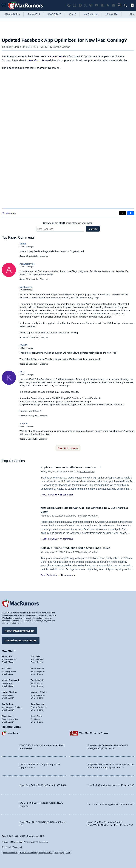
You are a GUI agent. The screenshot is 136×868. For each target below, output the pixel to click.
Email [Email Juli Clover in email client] (4, 673)
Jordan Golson (62, 47)
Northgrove (26, 287)
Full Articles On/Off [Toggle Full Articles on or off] (28, 852)
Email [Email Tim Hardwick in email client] (33, 685)
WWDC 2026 (54, 14)
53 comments (9, 213)
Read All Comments (68, 448)
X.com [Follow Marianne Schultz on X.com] (40, 697)
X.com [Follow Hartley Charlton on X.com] (11, 697)
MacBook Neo (91, 14)
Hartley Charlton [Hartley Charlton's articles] (9, 691)
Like (37, 256)
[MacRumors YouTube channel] (97, 5)
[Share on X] (123, 213)
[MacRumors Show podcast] (69, 5)
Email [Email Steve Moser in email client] (4, 721)
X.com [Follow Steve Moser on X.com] (11, 721)
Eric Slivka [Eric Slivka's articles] (36, 655)
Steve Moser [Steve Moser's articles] (8, 715)
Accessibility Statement (12, 847)
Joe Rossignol (87, 472)
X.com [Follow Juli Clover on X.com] (11, 673)
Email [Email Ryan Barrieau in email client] (33, 709)
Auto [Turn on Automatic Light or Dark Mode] (57, 852)
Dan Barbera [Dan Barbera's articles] (8, 703)
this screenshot (59, 56)
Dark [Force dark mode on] (68, 852)
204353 (23, 345)
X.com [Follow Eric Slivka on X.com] (40, 661)
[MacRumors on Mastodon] (91, 5)
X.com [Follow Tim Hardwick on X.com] (40, 685)
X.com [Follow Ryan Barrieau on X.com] (40, 709)
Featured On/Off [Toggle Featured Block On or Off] (10, 852)
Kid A (22, 372)
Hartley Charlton (90, 516)
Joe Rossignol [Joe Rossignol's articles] (37, 667)
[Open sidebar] (132, 6)
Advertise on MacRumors (21, 640)
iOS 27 (72, 14)
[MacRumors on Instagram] (75, 5)
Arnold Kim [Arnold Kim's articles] (7, 655)
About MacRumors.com (19, 630)
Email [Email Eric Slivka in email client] (33, 661)
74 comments (66, 539)
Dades (23, 244)
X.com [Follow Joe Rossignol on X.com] (40, 673)
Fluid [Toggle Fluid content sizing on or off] (41, 852)
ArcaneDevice (27, 264)
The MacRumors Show (94, 732)
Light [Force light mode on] (62, 852)
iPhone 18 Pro (12, 14)
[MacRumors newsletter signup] (114, 5)
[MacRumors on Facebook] (80, 5)
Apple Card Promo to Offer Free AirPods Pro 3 (74, 467)
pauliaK (24, 424)
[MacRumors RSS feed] (108, 5)
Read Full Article (49, 495)
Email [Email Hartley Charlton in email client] (4, 697)
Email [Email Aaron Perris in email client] (33, 721)
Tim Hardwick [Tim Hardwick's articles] (37, 679)
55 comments (66, 495)
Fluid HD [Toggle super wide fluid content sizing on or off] (48, 852)
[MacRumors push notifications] (102, 5)
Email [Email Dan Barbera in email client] (4, 709)
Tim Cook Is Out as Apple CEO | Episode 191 (111, 804)
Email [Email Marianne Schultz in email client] (33, 697)
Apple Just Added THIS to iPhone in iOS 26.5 (43, 784)
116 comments (67, 575)
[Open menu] (4, 5)
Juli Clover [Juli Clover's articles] (7, 667)
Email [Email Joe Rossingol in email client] (33, 673)
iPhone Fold (34, 14)
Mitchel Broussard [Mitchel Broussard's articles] (10, 679)
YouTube (13, 732)
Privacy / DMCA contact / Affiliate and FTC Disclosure (25, 842)
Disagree (44, 256)
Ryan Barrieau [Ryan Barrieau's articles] (37, 703)
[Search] (127, 5)
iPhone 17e (112, 14)
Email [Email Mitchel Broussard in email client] (4, 685)
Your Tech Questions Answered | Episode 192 (111, 784)
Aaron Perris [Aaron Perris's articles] (36, 715)
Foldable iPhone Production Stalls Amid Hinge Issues (79, 548)
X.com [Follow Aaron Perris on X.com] (40, 721)
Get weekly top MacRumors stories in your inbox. (68, 223)
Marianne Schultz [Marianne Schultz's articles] (39, 691)
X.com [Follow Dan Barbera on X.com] (11, 709)
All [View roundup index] (132, 14)
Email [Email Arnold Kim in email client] (4, 661)
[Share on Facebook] (131, 213)
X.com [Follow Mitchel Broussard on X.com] (11, 685)
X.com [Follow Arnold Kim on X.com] (11, 661)
